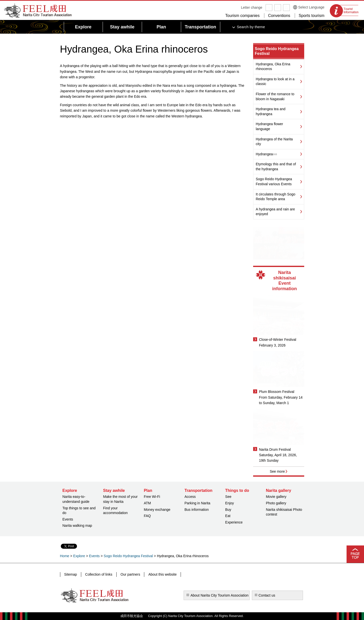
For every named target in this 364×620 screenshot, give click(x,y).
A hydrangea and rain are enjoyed (275, 212)
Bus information (196, 510)
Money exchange (157, 510)
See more (277, 471)
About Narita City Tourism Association (219, 595)
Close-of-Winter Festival (278, 340)
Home (65, 556)
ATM (147, 503)
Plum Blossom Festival (277, 392)
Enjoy (230, 503)
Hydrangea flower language (270, 126)
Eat (228, 516)
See (228, 497)
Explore (79, 556)
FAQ (147, 516)
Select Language (311, 7)
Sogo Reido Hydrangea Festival (128, 556)
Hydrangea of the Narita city (274, 142)
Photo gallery (276, 503)
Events (68, 519)
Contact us (267, 595)
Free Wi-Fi (152, 497)
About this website (162, 574)
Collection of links (99, 574)
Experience (234, 522)
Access (190, 497)
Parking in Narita (197, 503)
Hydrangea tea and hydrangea (271, 111)
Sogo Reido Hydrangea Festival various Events (274, 181)
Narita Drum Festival (275, 449)
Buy (228, 510)
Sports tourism (312, 16)
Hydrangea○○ (266, 154)
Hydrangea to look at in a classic (275, 82)
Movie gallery (276, 497)
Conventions (279, 16)
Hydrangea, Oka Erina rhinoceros (273, 67)
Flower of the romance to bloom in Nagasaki (275, 96)
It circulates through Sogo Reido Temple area (276, 197)
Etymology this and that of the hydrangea (276, 167)
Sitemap (71, 574)
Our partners (130, 574)
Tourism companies (242, 16)
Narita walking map (77, 526)
